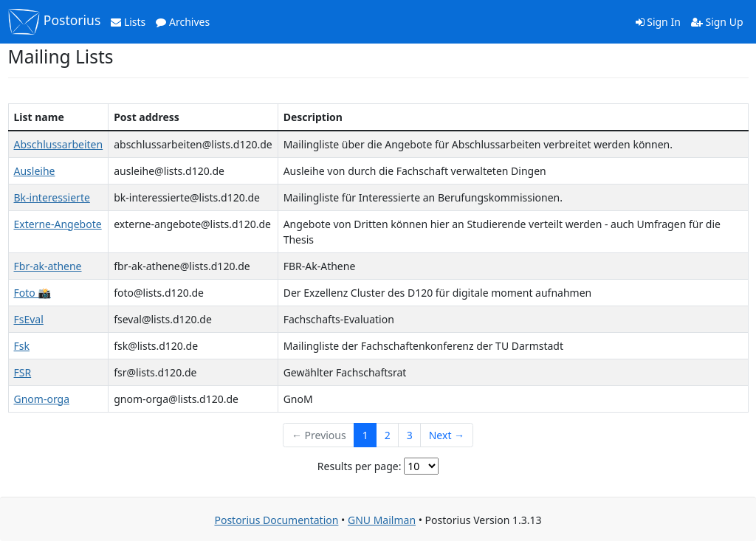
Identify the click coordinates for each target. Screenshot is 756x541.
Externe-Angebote (58, 224)
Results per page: (360, 466)
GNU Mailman (382, 520)
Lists (128, 22)
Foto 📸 (32, 293)
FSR (23, 372)
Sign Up (717, 22)
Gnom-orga (42, 399)
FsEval (29, 319)
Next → (447, 435)
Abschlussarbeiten (59, 144)
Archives (183, 22)
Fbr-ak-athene (48, 266)
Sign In (658, 22)
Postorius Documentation (276, 520)
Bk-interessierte (52, 197)
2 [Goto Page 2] (388, 435)
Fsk (22, 346)
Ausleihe (35, 171)
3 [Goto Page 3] (410, 435)
